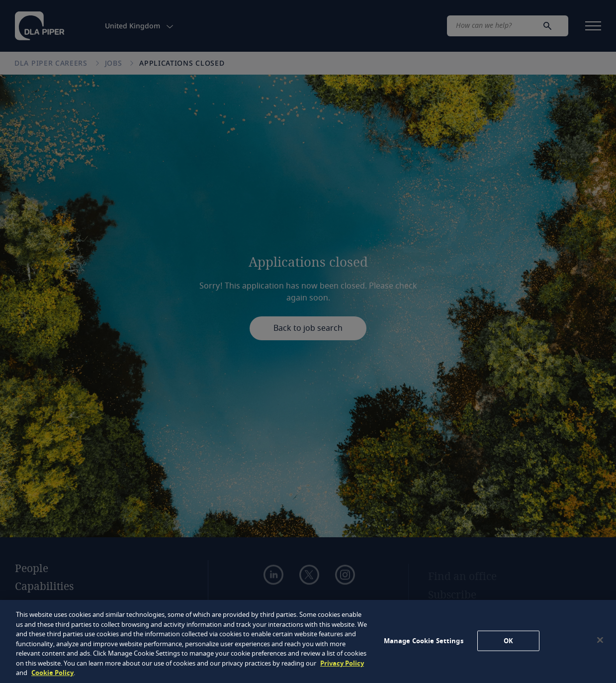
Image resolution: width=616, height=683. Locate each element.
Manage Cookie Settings (424, 640)
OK (508, 640)
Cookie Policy (52, 673)
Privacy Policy (342, 663)
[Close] (600, 640)
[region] (308, 641)
